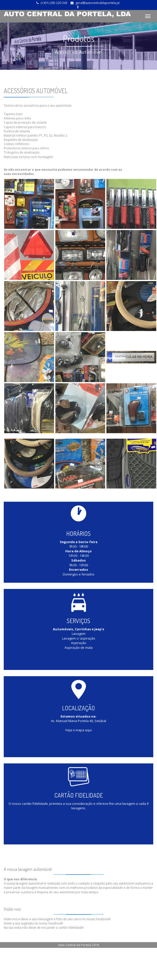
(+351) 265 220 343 (54, 3)
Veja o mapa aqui (78, 730)
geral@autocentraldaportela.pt (98, 3)
